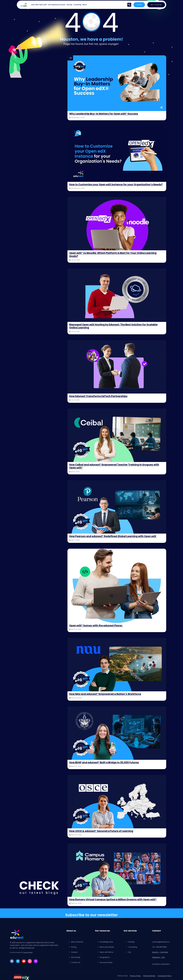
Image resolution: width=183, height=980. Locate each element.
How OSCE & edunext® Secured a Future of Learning (102, 834)
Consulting (77, 5)
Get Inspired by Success (57, 5)
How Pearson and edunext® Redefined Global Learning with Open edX (114, 539)
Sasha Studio (28, 956)
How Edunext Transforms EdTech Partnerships (99, 399)
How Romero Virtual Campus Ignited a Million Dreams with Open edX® (114, 902)
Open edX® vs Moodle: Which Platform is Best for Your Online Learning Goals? (114, 258)
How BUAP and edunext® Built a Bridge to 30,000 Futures (106, 766)
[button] (129, 5)
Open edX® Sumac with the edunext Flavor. (97, 629)
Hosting (69, 5)
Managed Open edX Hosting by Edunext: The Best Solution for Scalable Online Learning (115, 329)
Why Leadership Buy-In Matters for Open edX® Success (105, 114)
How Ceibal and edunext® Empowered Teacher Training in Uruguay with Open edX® (116, 469)
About (85, 5)
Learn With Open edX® (39, 5)
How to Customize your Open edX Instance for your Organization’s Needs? (112, 186)
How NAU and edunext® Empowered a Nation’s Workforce (106, 697)
